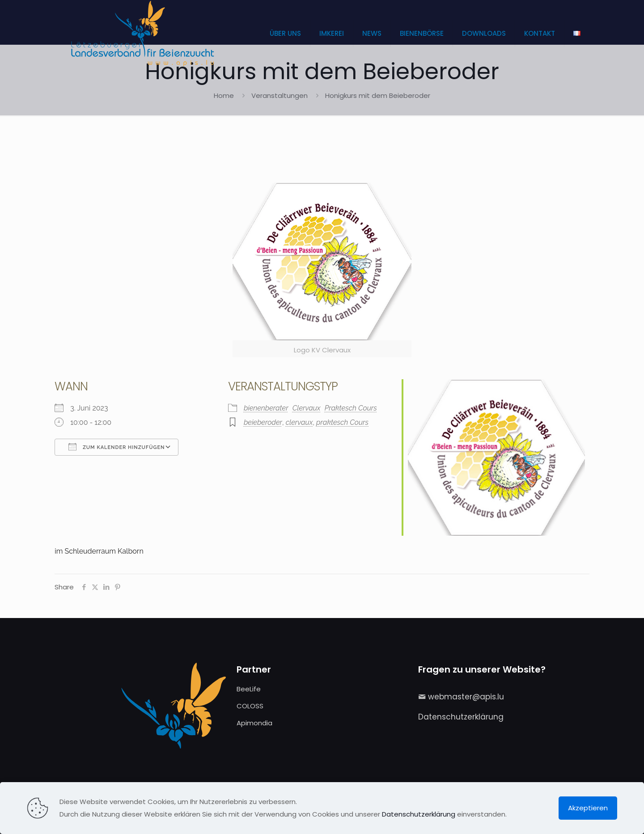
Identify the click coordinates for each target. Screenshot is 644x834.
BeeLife (249, 689)
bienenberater (266, 408)
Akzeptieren (588, 808)
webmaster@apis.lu (466, 697)
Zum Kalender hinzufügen (117, 447)
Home (224, 95)
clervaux (299, 422)
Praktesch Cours (351, 408)
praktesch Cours (342, 422)
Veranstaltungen (280, 95)
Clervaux (307, 408)
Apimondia (254, 723)
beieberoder (263, 422)
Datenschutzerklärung (461, 717)
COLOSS (250, 706)
